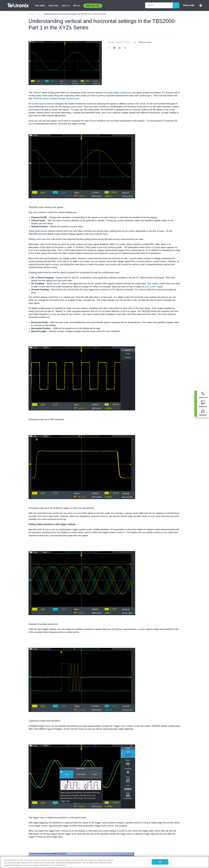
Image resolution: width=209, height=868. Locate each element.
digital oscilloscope (123, 93)
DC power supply (155, 287)
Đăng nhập (189, 5)
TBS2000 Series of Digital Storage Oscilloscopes (56, 98)
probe (38, 239)
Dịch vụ (66, 6)
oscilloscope (38, 104)
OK (160, 862)
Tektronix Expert (145, 42)
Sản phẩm (40, 6)
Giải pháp (53, 6)
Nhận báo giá (93, 6)
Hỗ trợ (76, 6)
